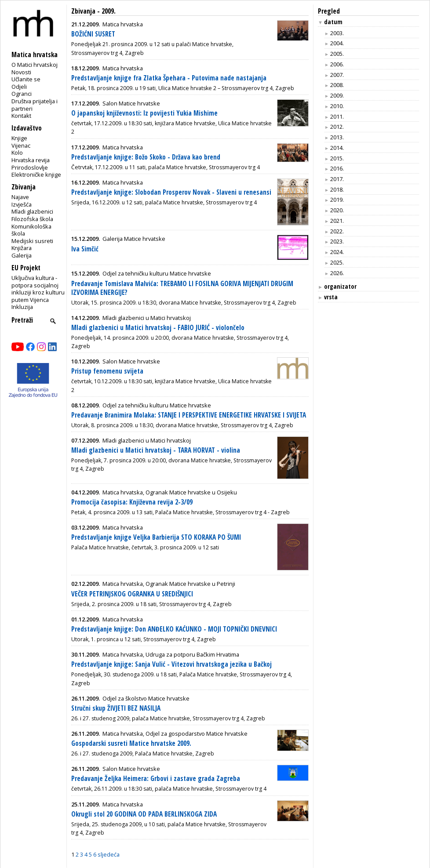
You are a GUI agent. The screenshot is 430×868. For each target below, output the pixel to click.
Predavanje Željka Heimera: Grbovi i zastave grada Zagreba (156, 779)
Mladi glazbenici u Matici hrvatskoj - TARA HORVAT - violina (156, 450)
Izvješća (22, 204)
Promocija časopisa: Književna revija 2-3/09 (132, 502)
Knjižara (22, 248)
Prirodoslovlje (30, 167)
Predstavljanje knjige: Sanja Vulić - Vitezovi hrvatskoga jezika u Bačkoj (171, 664)
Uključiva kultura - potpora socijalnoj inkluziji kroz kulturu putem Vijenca (38, 289)
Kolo (17, 153)
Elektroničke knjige (36, 174)
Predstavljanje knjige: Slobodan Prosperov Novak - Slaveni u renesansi (171, 192)
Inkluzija (22, 307)
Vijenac (21, 145)
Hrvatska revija (31, 160)
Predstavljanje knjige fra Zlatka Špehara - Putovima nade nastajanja (169, 78)
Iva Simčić (85, 249)
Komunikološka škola (31, 230)
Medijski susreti (32, 241)
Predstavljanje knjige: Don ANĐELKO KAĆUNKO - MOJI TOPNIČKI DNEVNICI (174, 629)
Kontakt (21, 116)
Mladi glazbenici (32, 211)
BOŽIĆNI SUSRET (93, 34)
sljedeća (109, 854)
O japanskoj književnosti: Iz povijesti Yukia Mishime (144, 113)
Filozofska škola (32, 219)
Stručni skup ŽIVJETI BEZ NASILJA (116, 708)
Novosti (21, 72)
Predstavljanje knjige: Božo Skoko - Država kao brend (146, 157)
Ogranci (22, 94)
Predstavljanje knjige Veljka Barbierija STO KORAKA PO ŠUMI (156, 537)
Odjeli (19, 87)
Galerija (22, 255)
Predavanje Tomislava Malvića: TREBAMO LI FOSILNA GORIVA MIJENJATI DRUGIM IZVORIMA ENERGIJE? (182, 288)
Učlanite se (26, 79)
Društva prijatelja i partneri (35, 105)
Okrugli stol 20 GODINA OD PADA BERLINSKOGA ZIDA (144, 814)
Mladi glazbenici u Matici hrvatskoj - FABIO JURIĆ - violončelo (158, 328)
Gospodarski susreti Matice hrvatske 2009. (131, 743)
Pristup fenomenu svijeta (107, 371)
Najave (20, 197)
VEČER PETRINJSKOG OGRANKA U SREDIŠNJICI (132, 594)
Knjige (19, 138)
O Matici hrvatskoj (35, 65)
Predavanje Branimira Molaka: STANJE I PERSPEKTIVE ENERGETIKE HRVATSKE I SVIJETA (189, 415)
